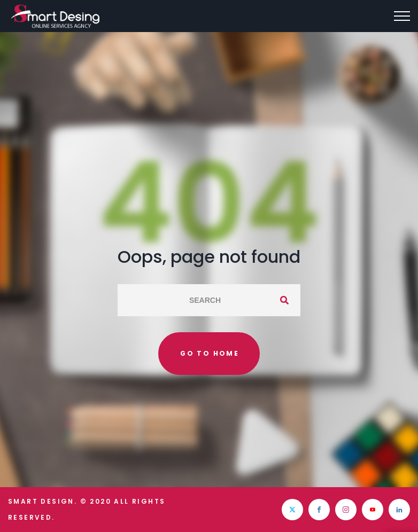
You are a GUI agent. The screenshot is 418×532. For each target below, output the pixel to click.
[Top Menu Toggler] (402, 16)
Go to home (210, 353)
